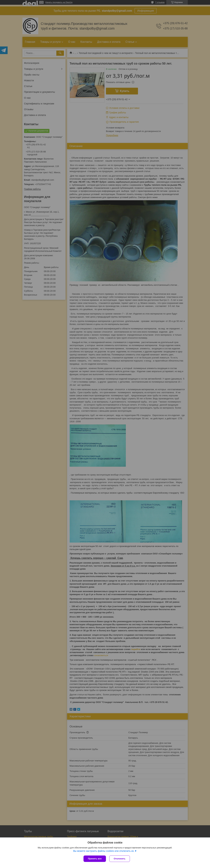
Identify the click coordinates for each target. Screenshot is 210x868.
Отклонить (120, 859)
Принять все (95, 859)
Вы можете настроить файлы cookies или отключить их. (104, 851)
